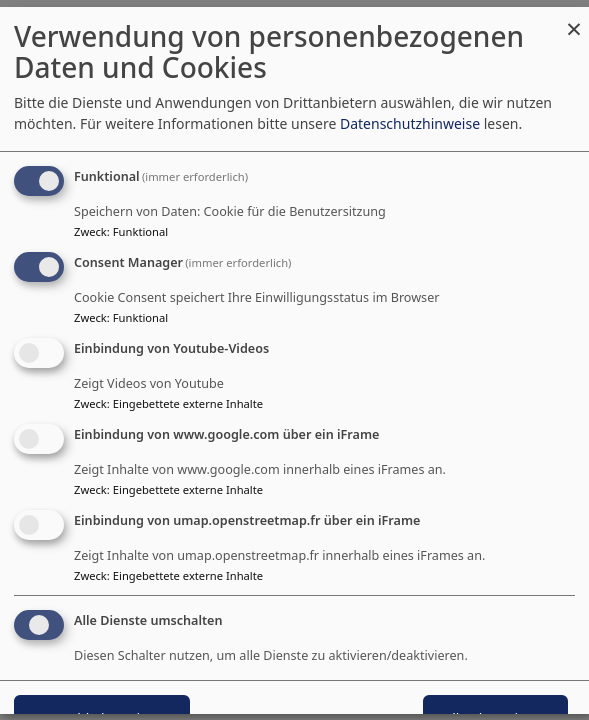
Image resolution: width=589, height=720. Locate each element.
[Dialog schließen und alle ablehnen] (574, 19)
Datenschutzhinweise (410, 124)
